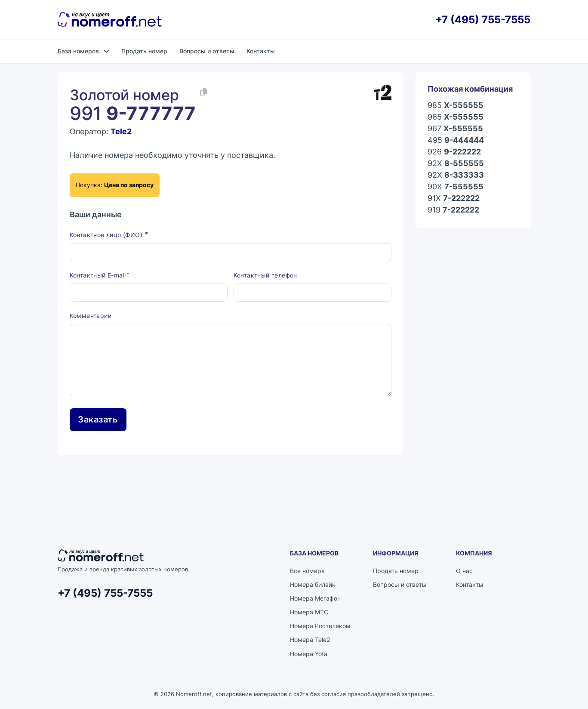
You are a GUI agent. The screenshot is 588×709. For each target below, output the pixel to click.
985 (456, 106)
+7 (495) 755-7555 (483, 20)
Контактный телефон (265, 275)
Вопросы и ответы (207, 51)
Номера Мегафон (315, 598)
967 (455, 129)
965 (456, 117)
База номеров (78, 51)
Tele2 (121, 131)
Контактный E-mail (98, 275)
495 (456, 140)
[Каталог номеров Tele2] (383, 92)
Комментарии (91, 316)
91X (454, 199)
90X (456, 187)
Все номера (307, 571)
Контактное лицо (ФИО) (107, 235)
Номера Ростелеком (320, 626)
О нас (464, 571)
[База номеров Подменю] (106, 51)
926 (454, 152)
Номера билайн (313, 584)
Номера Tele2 (310, 640)
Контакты (261, 51)
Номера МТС (309, 612)
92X (456, 164)
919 (453, 210)
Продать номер (144, 51)
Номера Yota (309, 654)
